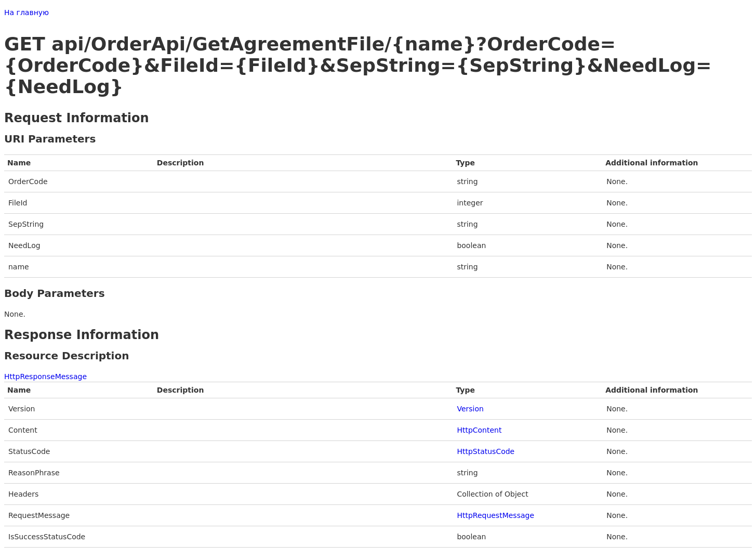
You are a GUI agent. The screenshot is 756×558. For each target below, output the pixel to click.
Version (470, 409)
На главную (26, 12)
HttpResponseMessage (45, 377)
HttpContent (479, 430)
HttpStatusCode (486, 451)
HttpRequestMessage (495, 515)
